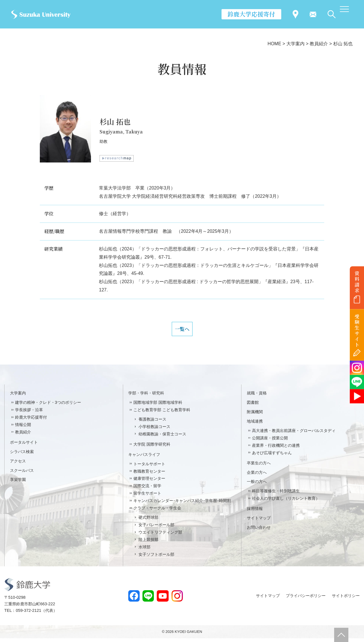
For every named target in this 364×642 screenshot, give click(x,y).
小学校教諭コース (154, 430)
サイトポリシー (346, 599)
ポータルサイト (24, 446)
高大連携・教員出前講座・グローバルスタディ (294, 434)
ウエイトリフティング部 (160, 536)
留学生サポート (147, 497)
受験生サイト (357, 331)
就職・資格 (257, 397)
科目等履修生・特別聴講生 (276, 495)
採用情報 (255, 512)
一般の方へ (257, 485)
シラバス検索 (22, 455)
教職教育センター (149, 475)
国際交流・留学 (147, 490)
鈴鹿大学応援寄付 (251, 14)
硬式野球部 (148, 521)
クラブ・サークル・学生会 (157, 512)
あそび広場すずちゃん (272, 456)
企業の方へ (257, 476)
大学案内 (18, 397)
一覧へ (182, 331)
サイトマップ (259, 522)
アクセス (18, 465)
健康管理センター (149, 482)
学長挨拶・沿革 (29, 413)
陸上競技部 (148, 543)
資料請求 (357, 282)
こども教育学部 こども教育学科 (162, 413)
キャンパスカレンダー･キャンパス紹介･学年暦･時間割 (182, 504)
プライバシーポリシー (306, 599)
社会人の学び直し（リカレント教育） (286, 502)
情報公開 (23, 428)
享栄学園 (18, 483)
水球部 (144, 551)
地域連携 (255, 425)
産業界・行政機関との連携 (276, 449)
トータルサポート (149, 468)
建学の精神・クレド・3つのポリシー (48, 406)
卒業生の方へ (259, 467)
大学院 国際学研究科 (152, 448)
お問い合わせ (259, 531)
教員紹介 (23, 436)
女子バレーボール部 (156, 528)
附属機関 (255, 415)
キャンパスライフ (144, 458)
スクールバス (22, 474)
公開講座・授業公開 (270, 442)
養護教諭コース (152, 423)
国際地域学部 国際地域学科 (158, 406)
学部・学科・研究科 (146, 397)
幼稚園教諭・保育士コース (162, 438)
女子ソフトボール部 (156, 558)
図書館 (253, 406)
